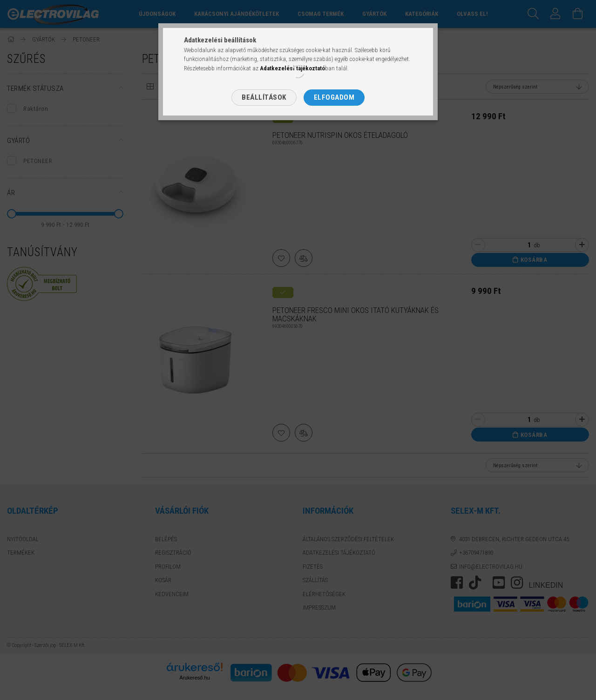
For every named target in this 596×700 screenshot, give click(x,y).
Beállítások (264, 97)
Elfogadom (334, 97)
